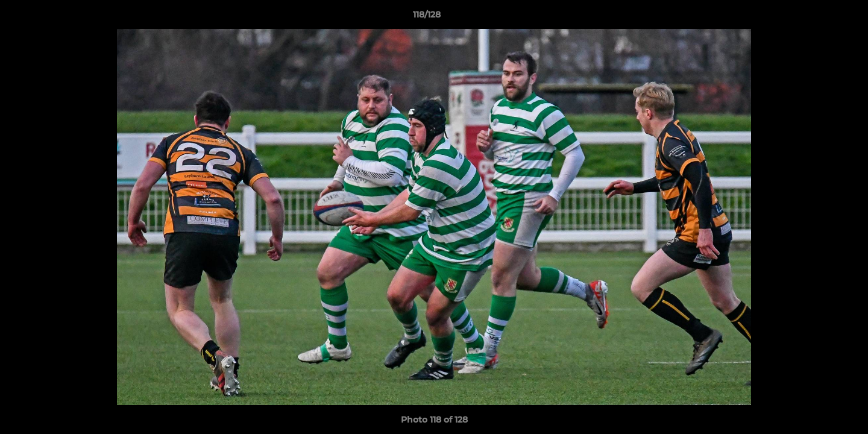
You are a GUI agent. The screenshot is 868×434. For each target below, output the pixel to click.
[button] (817, 17)
